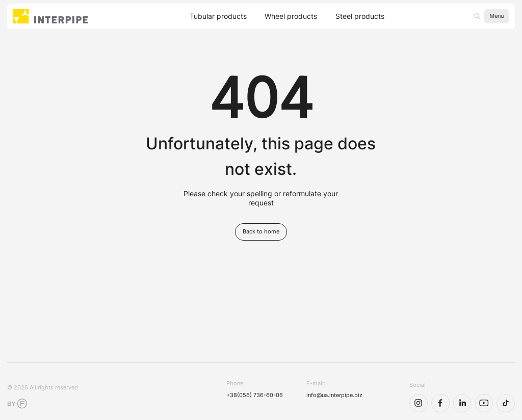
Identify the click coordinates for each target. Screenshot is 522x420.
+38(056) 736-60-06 (255, 395)
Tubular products (218, 16)
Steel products (360, 16)
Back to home (261, 232)
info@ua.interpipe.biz (334, 395)
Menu (497, 16)
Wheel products (291, 16)
